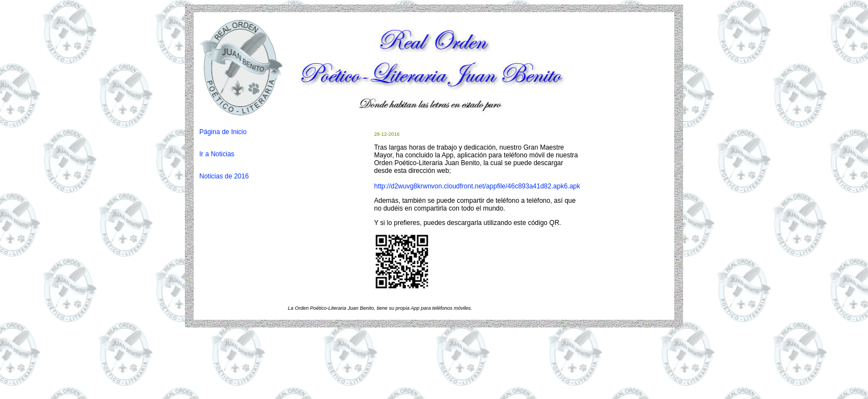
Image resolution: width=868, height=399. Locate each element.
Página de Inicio (223, 132)
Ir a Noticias (217, 154)
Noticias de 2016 (224, 176)
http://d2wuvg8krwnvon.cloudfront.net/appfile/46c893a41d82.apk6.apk (477, 186)
